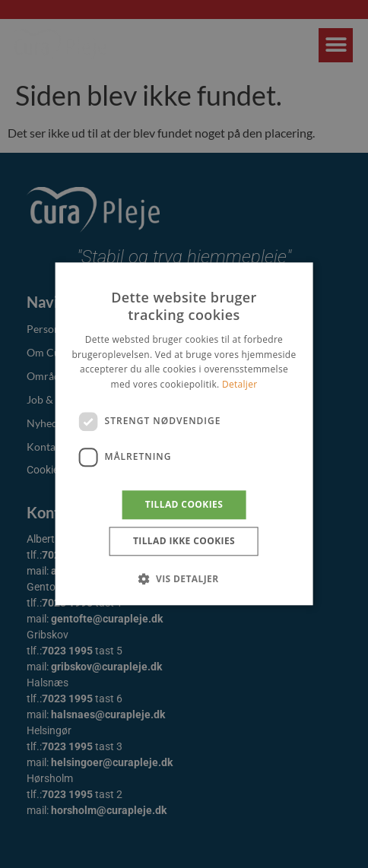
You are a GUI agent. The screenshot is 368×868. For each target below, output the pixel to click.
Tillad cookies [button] (184, 504)
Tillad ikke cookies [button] (184, 542)
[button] (184, 579)
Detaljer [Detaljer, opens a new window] (240, 384)
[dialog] (184, 434)
